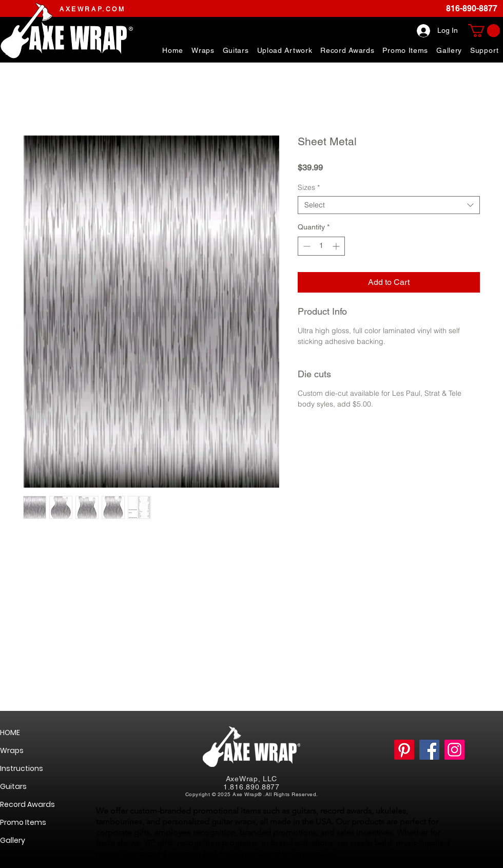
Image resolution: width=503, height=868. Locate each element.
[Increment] (337, 246)
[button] (485, 50)
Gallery (13, 840)
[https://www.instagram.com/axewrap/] (454, 750)
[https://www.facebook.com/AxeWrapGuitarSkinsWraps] (429, 750)
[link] (484, 31)
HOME (10, 732)
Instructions (22, 768)
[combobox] (389, 205)
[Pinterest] (404, 750)
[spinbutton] (321, 246)
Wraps (12, 750)
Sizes (309, 188)
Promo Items (23, 822)
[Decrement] (306, 246)
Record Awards (27, 804)
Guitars (13, 786)
